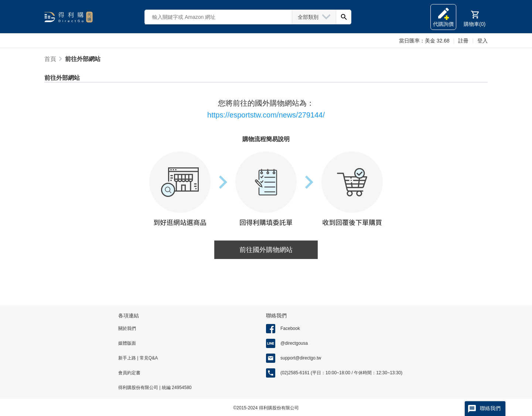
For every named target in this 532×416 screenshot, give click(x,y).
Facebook (290, 328)
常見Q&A (148, 358)
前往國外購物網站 (266, 250)
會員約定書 (129, 373)
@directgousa (294, 343)
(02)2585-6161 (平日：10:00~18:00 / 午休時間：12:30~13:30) (341, 373)
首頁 (50, 59)
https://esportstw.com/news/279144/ (266, 115)
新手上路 (128, 358)
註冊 (463, 41)
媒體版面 (127, 343)
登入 (482, 41)
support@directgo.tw (301, 358)
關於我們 (127, 328)
